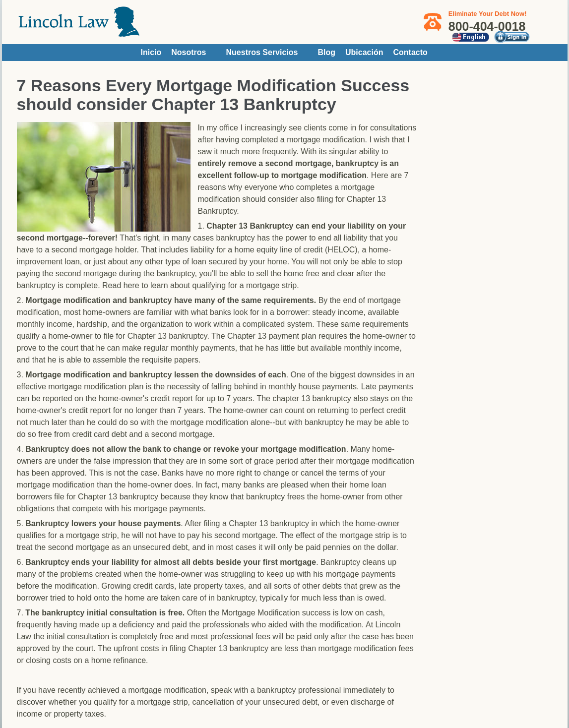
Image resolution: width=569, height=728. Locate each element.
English (471, 37)
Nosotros (189, 52)
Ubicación (364, 52)
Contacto (410, 52)
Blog (326, 52)
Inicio (151, 52)
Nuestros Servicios (262, 52)
